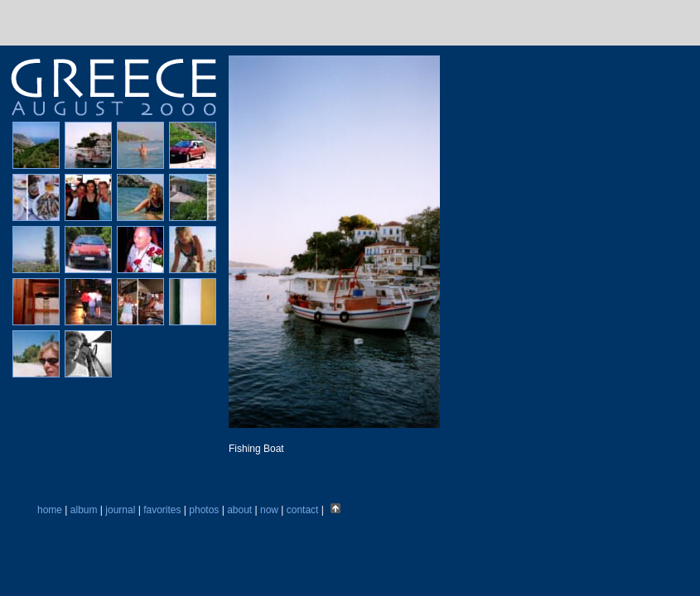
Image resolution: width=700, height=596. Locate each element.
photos (204, 510)
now (269, 510)
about (239, 510)
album (84, 510)
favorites (162, 510)
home (50, 510)
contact (303, 510)
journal (120, 510)
